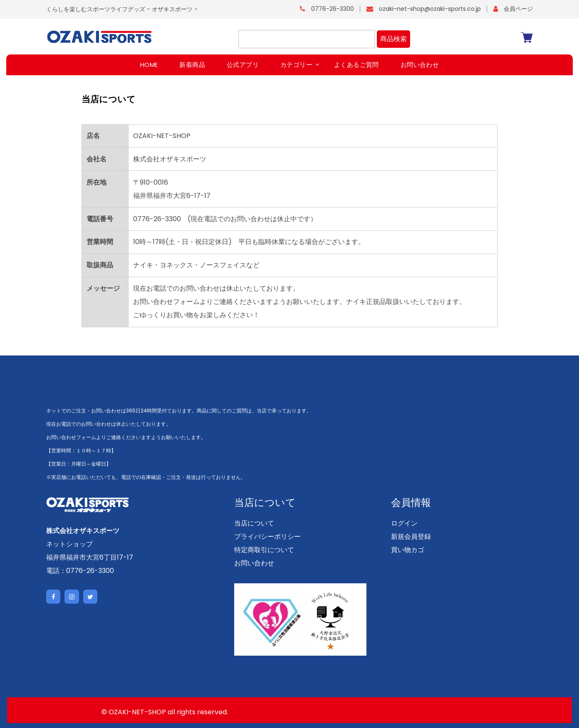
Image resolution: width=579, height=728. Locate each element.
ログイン (404, 523)
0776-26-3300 (333, 9)
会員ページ (518, 9)
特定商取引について (264, 550)
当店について (254, 523)
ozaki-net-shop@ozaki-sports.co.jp (430, 9)
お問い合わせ (254, 563)
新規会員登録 (411, 537)
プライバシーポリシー (267, 537)
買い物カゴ (408, 550)
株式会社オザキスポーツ (83, 530)
